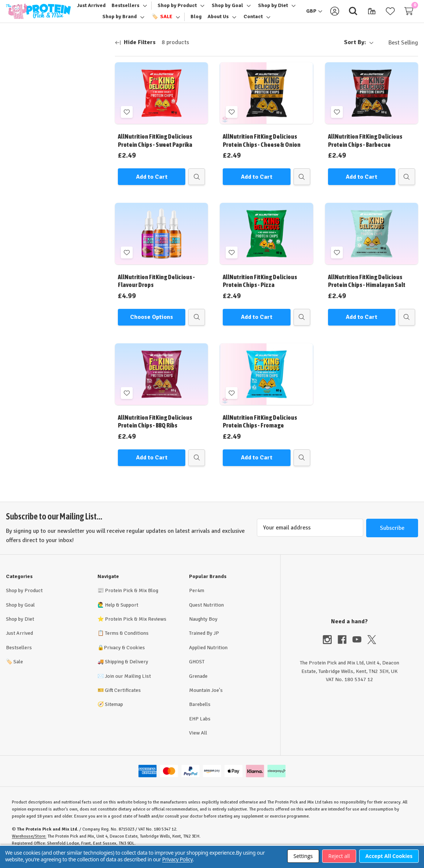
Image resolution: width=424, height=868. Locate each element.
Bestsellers (19, 656)
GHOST (197, 671)
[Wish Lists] (390, 16)
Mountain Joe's (206, 699)
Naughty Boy (203, 628)
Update (57, 121)
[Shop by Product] (177, 10)
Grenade (198, 685)
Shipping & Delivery (127, 671)
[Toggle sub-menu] (144, 10)
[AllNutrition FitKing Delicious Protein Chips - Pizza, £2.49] (266, 242)
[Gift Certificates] (372, 16)
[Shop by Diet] (273, 10)
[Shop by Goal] (227, 10)
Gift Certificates (123, 699)
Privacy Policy (178, 859)
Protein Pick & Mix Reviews (136, 628)
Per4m (197, 599)
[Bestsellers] (125, 10)
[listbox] (397, 52)
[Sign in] (335, 16)
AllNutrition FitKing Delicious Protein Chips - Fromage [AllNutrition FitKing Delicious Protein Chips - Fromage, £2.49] (260, 430)
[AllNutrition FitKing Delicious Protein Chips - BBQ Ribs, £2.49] (161, 383)
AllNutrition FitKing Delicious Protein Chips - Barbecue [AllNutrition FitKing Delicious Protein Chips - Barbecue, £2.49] (365, 149)
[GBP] (314, 16)
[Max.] (75, 103)
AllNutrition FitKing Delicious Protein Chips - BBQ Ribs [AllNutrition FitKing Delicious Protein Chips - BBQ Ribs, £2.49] (155, 430)
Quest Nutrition (206, 614)
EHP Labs (200, 728)
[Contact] (253, 21)
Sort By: (359, 51)
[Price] (57, 82)
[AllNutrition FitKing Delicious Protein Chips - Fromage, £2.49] (266, 383)
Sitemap (114, 713)
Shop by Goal (20, 614)
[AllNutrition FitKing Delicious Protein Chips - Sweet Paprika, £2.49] (161, 102)
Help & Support (122, 614)
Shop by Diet (20, 628)
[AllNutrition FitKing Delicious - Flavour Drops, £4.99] (161, 242)
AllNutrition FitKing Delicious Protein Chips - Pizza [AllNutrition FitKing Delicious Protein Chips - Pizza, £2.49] (260, 290)
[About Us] (218, 21)
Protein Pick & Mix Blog (132, 599)
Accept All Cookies (389, 856)
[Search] (353, 16)
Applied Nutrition (208, 656)
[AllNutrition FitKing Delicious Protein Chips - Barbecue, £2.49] (372, 102)
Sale (14, 671)
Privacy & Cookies (124, 656)
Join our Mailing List (128, 685)
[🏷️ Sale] (162, 21)
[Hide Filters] (135, 52)
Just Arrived (19, 642)
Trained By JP (204, 642)
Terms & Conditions (127, 642)
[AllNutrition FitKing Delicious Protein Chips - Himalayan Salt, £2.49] (372, 242)
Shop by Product (24, 599)
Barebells (200, 713)
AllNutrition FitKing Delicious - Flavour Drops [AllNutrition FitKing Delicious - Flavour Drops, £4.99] (156, 290)
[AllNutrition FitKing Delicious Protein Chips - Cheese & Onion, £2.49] (266, 102)
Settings (303, 856)
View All (198, 742)
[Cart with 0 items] (409, 16)
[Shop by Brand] (120, 21)
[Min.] (28, 103)
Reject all (339, 856)
